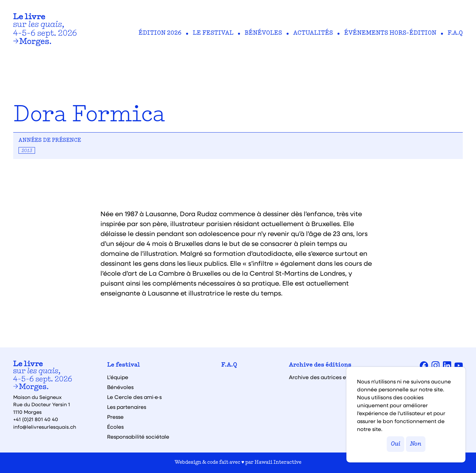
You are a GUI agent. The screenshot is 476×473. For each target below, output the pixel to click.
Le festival (213, 33)
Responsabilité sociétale (138, 437)
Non (416, 444)
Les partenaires (127, 407)
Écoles (115, 427)
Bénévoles (263, 33)
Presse (115, 417)
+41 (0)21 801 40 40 (36, 419)
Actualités (313, 33)
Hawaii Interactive (278, 463)
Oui (396, 444)
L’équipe (118, 377)
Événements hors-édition (390, 33)
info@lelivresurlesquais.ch (45, 427)
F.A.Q (455, 33)
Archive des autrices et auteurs (329, 377)
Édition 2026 (160, 33)
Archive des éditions (320, 365)
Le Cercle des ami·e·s (134, 397)
